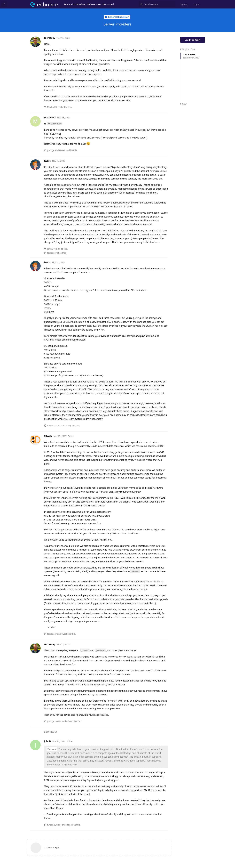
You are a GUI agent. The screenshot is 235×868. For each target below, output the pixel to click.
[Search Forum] (157, 4)
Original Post (188, 49)
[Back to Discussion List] (4, 4)
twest (54, 749)
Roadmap (81, 4)
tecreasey (56, 124)
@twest (135, 571)
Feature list (70, 4)
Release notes (94, 4)
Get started (108, 4)
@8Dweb (100, 650)
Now (183, 104)
